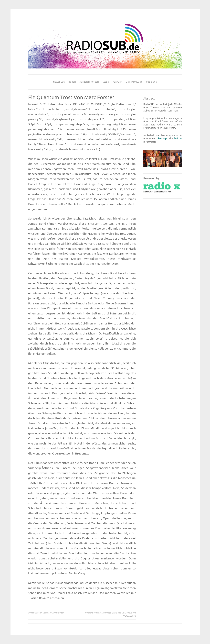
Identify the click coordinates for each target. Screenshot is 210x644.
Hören (72, 82)
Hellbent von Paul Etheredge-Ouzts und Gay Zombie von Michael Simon (110, 614)
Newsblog (59, 82)
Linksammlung (134, 82)
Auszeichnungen (89, 82)
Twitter (178, 139)
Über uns (152, 82)
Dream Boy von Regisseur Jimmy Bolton (46, 613)
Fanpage (162, 139)
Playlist (117, 82)
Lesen (106, 82)
